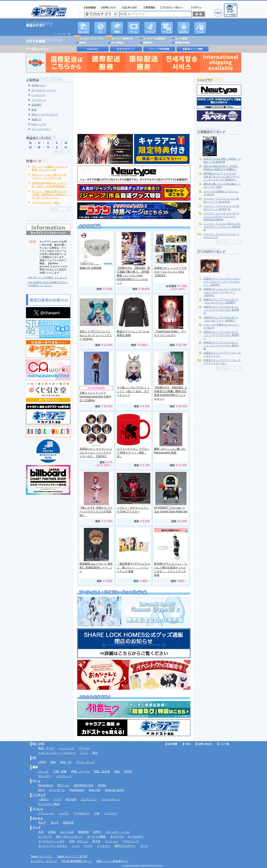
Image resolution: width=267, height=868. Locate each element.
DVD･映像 (84, 28)
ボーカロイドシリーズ (44, 90)
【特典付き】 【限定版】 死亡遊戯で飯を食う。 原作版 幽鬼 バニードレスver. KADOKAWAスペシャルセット (133, 275)
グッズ (200, 28)
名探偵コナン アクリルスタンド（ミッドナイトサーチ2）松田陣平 (221, 310)
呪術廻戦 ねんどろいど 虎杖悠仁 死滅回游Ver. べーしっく (96, 568)
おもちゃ (184, 28)
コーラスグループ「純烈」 (46, 203)
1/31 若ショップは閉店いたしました (47, 277)
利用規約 (150, 8)
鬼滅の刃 (36, 119)
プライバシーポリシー (173, 8)
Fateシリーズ (39, 124)
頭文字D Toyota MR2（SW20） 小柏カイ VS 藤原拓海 (222, 160)
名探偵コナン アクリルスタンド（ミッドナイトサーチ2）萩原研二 (221, 335)
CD (101, 28)
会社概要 (172, 744)
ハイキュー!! (38, 95)
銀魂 (34, 110)
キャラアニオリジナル (91, 39)
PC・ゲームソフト (134, 28)
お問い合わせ (204, 744)
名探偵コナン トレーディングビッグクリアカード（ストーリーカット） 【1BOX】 (222, 282)
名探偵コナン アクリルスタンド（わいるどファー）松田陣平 (221, 301)
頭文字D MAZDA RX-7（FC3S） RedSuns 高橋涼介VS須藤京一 (221, 168)
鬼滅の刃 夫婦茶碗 (90, 268)
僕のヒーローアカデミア (45, 114)
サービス (131, 8)
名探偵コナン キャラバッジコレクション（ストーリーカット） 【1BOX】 (222, 292)
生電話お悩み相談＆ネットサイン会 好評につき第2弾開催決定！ (50, 184)
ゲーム (36, 781)
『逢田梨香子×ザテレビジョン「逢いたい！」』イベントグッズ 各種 (133, 568)
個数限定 (148, 43)
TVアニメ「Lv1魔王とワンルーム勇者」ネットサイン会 (50, 168)
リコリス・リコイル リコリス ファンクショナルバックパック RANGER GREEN (221, 216)
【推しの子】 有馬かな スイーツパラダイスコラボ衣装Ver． (96, 511)
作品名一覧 (64, 152)
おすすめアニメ (126, 49)
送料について (109, 8)
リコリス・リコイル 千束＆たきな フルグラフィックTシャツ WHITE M (222, 227)
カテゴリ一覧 (64, 34)
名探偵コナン (39, 85)
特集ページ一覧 (62, 209)
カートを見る (231, 10)
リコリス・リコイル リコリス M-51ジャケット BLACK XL (222, 207)
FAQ (187, 744)
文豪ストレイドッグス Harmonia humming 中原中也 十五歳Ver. (95, 397)
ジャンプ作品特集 (159, 49)
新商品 (83, 43)
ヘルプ (218, 13)
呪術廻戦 (36, 105)
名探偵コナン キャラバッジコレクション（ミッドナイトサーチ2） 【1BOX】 (96, 453)
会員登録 (90, 8)
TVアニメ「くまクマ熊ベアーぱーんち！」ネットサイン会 (49, 176)
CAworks (93, 49)
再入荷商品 (117, 43)
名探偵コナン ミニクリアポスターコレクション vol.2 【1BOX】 (170, 272)
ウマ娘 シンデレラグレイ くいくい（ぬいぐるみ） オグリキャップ (133, 391)
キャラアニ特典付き (122, 39)
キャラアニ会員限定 (154, 39)
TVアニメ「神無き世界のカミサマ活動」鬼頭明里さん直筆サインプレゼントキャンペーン (50, 194)
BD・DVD (39, 744)
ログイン (197, 8)
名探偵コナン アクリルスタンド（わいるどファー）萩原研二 (221, 319)
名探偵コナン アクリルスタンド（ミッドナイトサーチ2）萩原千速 (221, 345)
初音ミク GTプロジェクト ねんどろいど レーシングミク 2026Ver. (96, 335)
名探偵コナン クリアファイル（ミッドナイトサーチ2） (222, 362)
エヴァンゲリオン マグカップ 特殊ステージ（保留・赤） (133, 453)
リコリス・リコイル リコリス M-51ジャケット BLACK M (222, 200)
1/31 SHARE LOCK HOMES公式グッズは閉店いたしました (48, 284)
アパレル (167, 28)
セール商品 (181, 39)
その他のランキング (230, 242)
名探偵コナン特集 (193, 49)
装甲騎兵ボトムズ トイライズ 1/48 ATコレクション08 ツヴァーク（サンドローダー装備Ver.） (222, 176)
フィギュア (150, 28)
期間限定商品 (182, 43)
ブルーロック (39, 100)
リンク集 (223, 744)
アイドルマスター (41, 129)
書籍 (117, 28)
